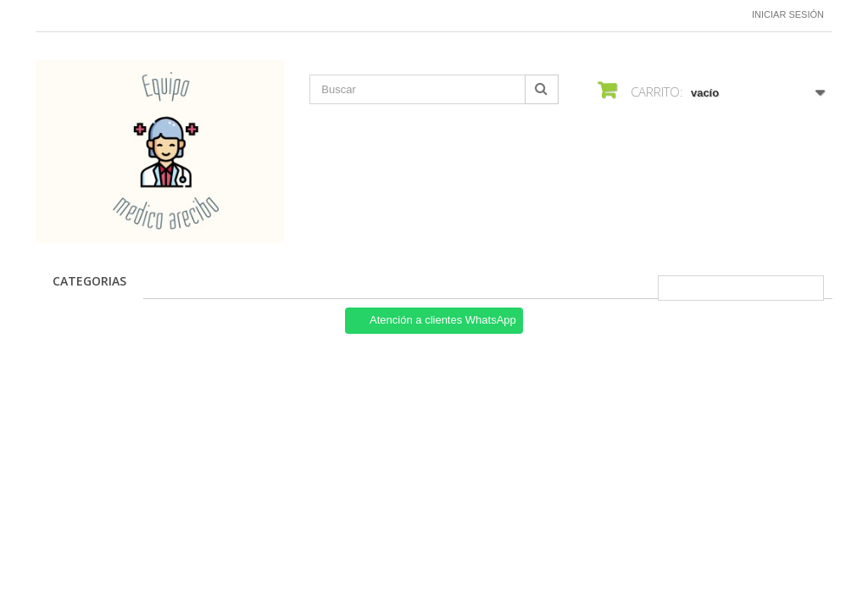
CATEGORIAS (89, 281)
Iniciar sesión (788, 14)
